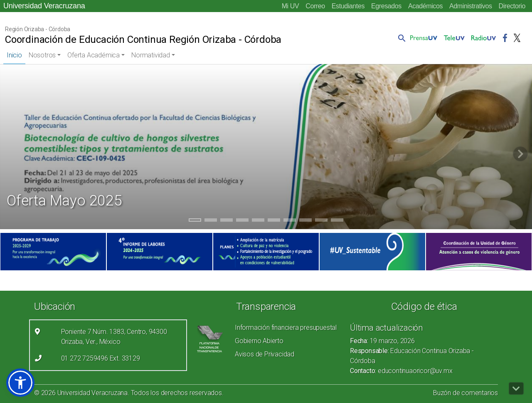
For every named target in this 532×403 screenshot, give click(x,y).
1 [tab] (195, 221)
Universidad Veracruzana (44, 6)
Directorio (512, 6)
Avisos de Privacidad (265, 354)
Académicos (425, 6)
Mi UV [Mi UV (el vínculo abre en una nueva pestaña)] (291, 6)
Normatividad (151, 55)
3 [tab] (227, 221)
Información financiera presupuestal (286, 328)
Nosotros (42, 55)
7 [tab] (290, 221)
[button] (400, 38)
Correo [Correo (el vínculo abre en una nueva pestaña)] (315, 6)
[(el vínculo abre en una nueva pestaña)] (53, 252)
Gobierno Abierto (259, 341)
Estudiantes (348, 6)
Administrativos (470, 6)
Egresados (386, 6)
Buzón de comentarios (465, 393)
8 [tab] (306, 221)
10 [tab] (337, 221)
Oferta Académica (94, 55)
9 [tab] (321, 221)
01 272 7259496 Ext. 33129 (101, 358)
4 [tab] (243, 221)
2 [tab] (211, 221)
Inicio (14, 55)
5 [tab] (258, 221)
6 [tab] (274, 221)
